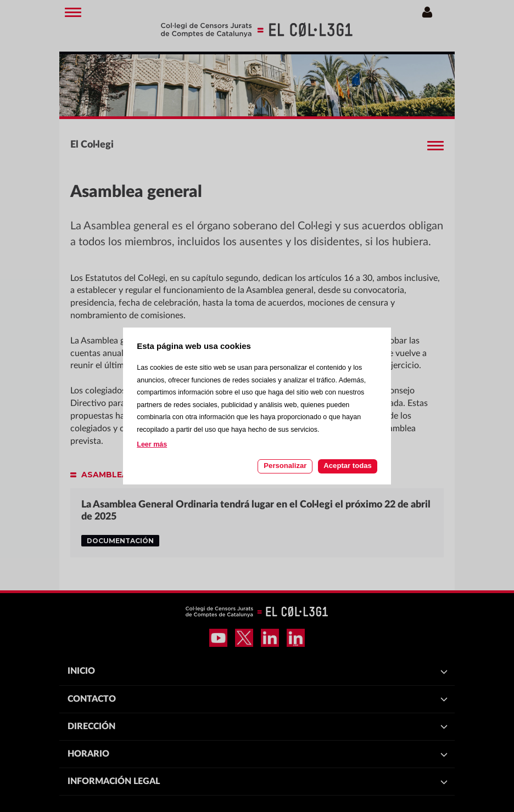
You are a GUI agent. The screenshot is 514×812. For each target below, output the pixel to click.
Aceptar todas (347, 466)
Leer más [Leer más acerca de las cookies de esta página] (152, 444)
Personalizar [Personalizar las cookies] (285, 466)
